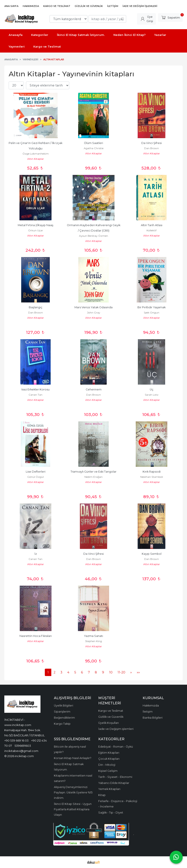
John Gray (94, 313)
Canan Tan (35, 395)
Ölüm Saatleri (93, 143)
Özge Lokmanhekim (36, 154)
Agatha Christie (94, 148)
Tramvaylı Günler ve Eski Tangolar (93, 472)
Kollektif (152, 230)
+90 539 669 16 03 (16, 740)
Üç (152, 389)
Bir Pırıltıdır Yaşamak (152, 307)
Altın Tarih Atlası (152, 225)
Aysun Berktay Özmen (93, 236)
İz (36, 554)
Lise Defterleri (36, 472)
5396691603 (23, 746)
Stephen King (93, 641)
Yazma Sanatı (93, 636)
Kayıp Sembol (152, 554)
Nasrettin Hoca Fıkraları (36, 636)
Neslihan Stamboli (152, 477)
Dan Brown (152, 148)
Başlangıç (36, 307)
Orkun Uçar (36, 230)
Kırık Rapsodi (152, 472)
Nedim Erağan (93, 477)
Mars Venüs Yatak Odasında (93, 307)
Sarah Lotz (152, 395)
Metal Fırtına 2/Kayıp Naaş (35, 225)
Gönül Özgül (35, 477)
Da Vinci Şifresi (152, 143)
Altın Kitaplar (36, 159)
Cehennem (94, 389)
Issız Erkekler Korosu (35, 389)
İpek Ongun (152, 313)
